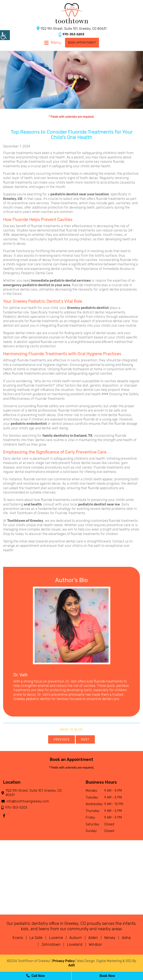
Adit (72, 965)
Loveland (75, 944)
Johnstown (51, 944)
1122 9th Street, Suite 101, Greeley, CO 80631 (71, 28)
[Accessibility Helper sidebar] (5, 35)
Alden (93, 938)
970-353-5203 (71, 34)
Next (85, 740)
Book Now (107, 976)
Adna (126, 938)
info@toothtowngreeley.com (26, 801)
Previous (62, 740)
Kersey (110, 938)
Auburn (76, 938)
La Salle (36, 938)
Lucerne (56, 938)
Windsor (95, 944)
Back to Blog (71, 730)
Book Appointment (82, 42)
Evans (18, 938)
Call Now (36, 976)
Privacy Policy (64, 961)
